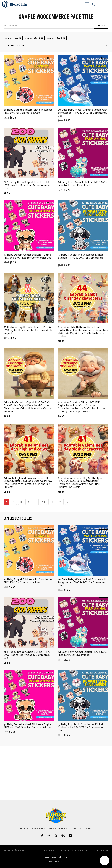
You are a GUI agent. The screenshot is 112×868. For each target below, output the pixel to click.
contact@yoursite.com (56, 857)
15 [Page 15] (52, 502)
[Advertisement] (56, 773)
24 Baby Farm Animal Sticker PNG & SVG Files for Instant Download (82, 184)
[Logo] (36, 4)
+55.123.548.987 (56, 861)
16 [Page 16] (60, 502)
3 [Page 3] (21, 502)
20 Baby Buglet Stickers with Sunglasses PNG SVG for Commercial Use (28, 111)
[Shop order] (56, 45)
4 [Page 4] (28, 502)
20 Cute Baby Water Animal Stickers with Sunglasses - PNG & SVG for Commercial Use (83, 113)
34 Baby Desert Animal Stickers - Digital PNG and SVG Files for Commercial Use (28, 256)
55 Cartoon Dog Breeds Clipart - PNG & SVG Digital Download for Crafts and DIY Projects (28, 330)
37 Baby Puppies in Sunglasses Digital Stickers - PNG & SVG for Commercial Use (81, 258)
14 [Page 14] (44, 502)
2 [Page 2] (14, 502)
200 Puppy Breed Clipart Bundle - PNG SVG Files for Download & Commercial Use (27, 185)
